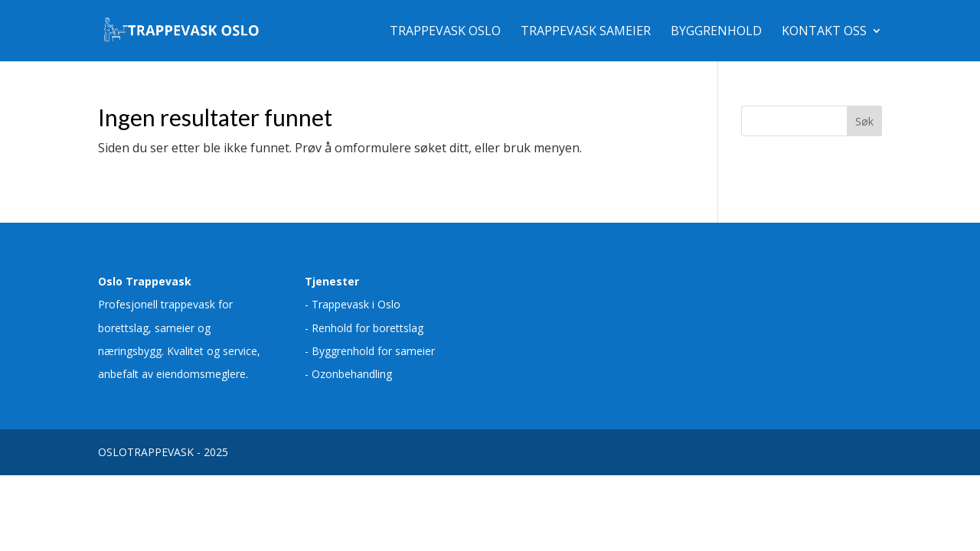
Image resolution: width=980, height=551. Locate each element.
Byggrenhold (716, 32)
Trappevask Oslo (445, 32)
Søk (864, 121)
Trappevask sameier (586, 32)
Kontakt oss (824, 32)
